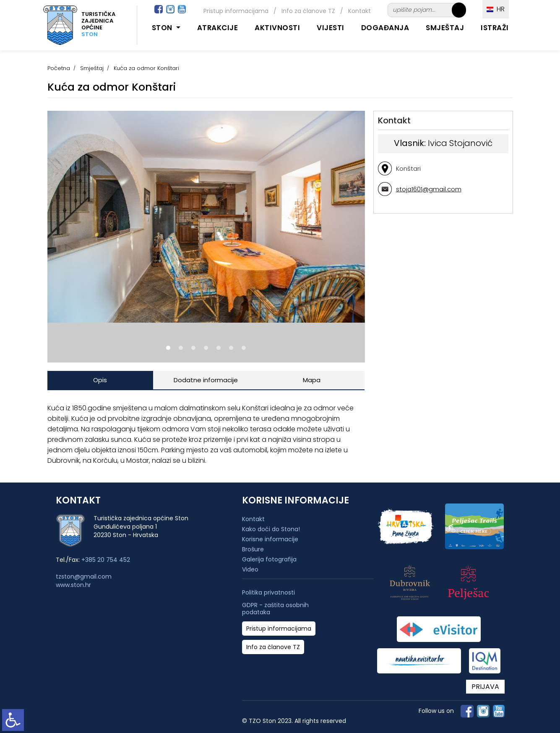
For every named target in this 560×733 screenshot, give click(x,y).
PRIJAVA (485, 687)
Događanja (385, 28)
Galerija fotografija (269, 559)
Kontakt (359, 11)
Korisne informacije (270, 539)
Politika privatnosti (268, 593)
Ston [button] (163, 28)
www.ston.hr (73, 585)
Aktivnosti (277, 28)
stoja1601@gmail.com (429, 189)
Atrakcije (218, 28)
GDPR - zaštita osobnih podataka (275, 609)
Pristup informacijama (236, 11)
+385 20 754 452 (106, 560)
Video (250, 569)
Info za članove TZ (308, 11)
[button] (168, 348)
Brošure (253, 549)
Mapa (312, 380)
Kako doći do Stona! (271, 529)
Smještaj (445, 28)
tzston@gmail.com (84, 576)
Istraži (495, 28)
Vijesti (331, 28)
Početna (59, 68)
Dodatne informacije (206, 380)
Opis (100, 380)
